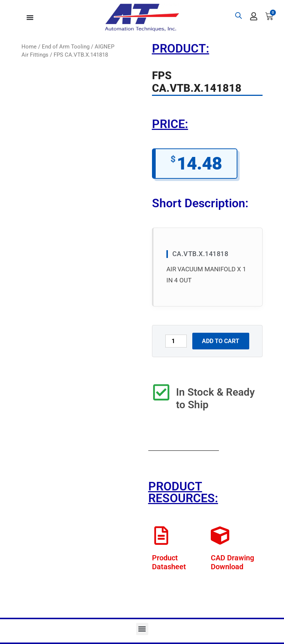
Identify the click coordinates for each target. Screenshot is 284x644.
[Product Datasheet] (161, 536)
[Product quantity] (176, 341)
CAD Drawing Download (232, 562)
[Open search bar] (239, 16)
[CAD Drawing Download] (220, 536)
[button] (142, 629)
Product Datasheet (169, 562)
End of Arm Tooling (66, 47)
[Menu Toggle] (30, 17)
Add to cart (221, 341)
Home (29, 47)
